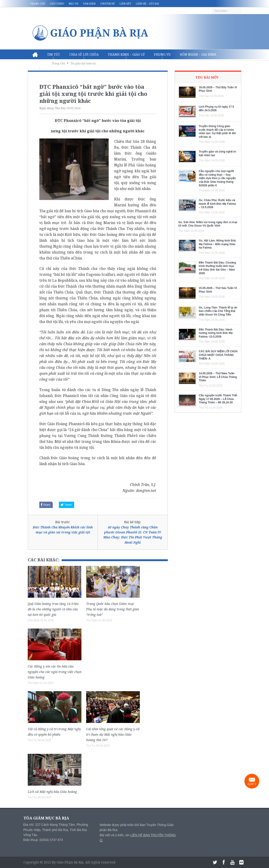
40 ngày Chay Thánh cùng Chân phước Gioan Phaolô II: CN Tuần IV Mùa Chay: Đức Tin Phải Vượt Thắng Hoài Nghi (133, 535)
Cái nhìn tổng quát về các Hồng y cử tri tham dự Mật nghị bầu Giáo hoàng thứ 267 (113, 734)
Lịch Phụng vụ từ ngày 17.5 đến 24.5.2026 (216, 108)
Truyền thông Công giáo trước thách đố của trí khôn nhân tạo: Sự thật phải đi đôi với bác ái (217, 132)
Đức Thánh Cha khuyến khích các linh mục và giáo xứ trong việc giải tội (63, 530)
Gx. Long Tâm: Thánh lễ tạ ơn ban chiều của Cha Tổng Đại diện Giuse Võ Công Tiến (218, 311)
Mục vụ (74, 4)
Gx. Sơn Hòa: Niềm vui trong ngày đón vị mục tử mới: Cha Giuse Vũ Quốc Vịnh (208, 224)
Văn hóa (40, 64)
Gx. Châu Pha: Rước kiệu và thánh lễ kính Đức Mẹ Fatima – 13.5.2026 (217, 204)
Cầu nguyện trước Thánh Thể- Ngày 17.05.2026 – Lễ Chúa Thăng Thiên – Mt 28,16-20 (218, 399)
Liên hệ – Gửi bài (147, 4)
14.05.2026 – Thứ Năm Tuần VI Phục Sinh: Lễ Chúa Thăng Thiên (218, 377)
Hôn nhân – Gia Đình (198, 54)
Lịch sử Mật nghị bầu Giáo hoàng (52, 792)
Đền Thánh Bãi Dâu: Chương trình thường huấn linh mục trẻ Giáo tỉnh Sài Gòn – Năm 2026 (217, 268)
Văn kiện (89, 4)
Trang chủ (38, 4)
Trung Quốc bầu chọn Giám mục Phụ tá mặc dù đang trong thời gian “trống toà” (113, 609)
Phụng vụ (162, 54)
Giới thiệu (57, 4)
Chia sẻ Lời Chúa (84, 54)
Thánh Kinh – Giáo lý (126, 54)
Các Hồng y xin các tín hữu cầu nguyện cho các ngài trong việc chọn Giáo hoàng (55, 672)
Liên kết (125, 4)
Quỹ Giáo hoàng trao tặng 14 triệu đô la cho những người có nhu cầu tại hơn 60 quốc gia (53, 609)
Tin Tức (54, 54)
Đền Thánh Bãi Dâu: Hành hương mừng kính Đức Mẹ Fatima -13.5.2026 (216, 333)
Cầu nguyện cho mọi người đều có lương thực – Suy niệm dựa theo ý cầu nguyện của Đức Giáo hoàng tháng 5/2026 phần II (217, 178)
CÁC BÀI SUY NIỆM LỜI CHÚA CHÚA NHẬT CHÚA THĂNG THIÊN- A (218, 355)
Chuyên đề (107, 4)
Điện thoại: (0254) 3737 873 (43, 840)
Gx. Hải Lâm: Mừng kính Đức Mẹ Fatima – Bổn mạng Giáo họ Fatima (217, 244)
